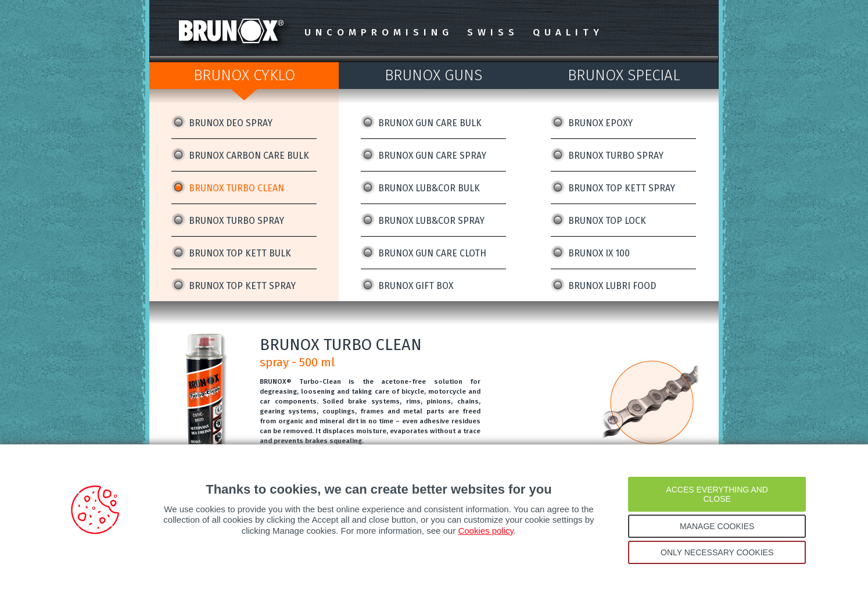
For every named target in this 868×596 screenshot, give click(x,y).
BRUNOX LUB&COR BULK (429, 188)
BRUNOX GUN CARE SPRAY (432, 156)
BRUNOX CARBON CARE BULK (249, 156)
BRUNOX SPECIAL (624, 75)
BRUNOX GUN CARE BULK (430, 123)
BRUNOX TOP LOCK (607, 221)
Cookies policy (486, 531)
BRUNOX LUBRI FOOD (612, 286)
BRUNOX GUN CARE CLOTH (432, 253)
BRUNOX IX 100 (599, 253)
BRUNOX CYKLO (244, 75)
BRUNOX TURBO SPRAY (236, 221)
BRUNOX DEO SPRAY (231, 123)
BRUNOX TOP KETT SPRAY (242, 286)
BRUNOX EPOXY (600, 123)
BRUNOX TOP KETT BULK (240, 253)
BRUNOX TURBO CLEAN (236, 188)
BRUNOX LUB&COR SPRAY (431, 221)
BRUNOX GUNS (433, 75)
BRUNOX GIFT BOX (416, 286)
